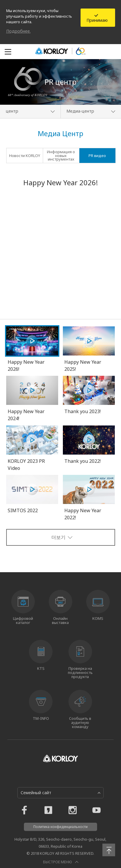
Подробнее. (18, 31)
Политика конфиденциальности (60, 827)
